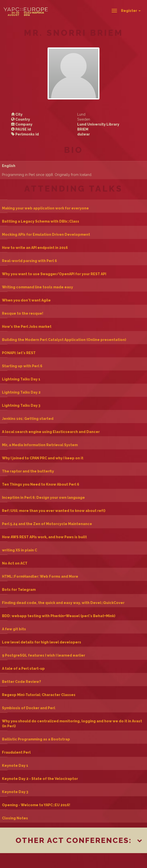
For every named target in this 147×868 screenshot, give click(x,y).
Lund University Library (98, 124)
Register (131, 11)
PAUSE (21, 129)
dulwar (84, 134)
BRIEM (83, 129)
